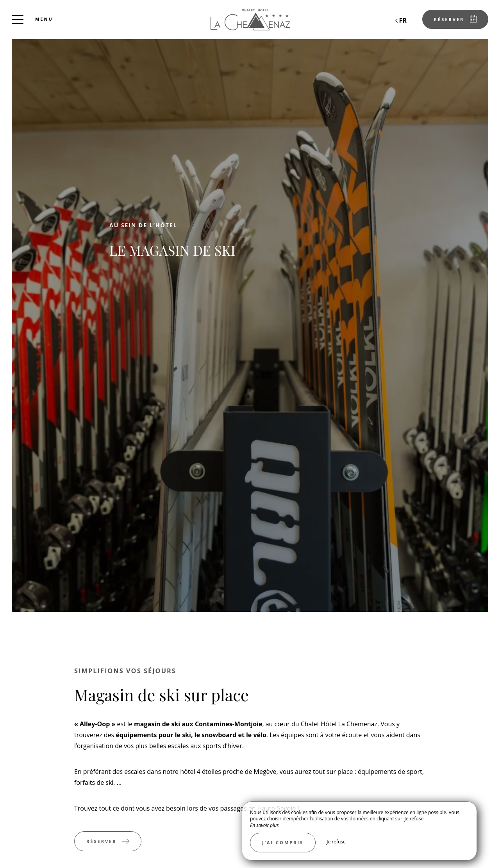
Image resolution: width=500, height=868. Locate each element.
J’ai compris (283, 842)
